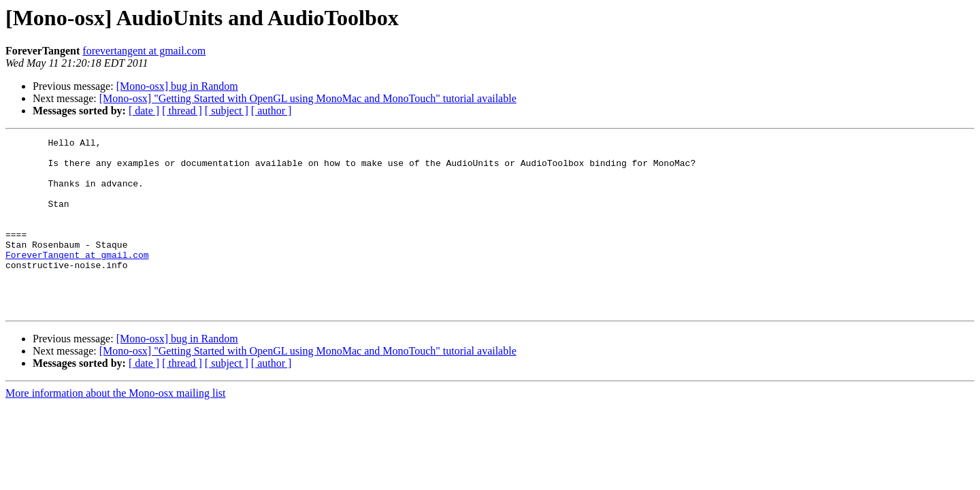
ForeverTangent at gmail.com (77, 279)
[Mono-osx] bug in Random (177, 86)
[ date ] (144, 111)
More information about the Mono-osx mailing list (116, 428)
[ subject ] (227, 111)
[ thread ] (182, 111)
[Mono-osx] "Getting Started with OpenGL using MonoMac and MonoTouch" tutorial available (308, 98)
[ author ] (272, 111)
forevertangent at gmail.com (144, 51)
